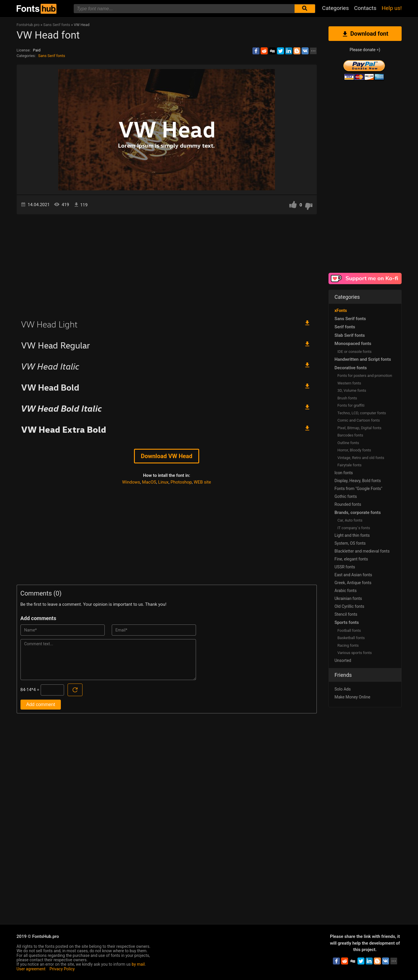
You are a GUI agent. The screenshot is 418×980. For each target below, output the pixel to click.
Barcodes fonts (350, 435)
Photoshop (181, 482)
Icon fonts (344, 473)
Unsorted (343, 660)
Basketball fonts (351, 638)
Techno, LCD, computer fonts (362, 413)
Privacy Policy (62, 969)
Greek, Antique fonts (353, 583)
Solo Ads (343, 689)
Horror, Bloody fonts (354, 450)
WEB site (202, 482)
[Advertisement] (167, 264)
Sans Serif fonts (51, 56)
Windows (131, 482)
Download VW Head (166, 456)
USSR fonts (345, 567)
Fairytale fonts (350, 465)
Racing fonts (348, 645)
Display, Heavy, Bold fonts (358, 481)
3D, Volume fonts (352, 390)
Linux (164, 482)
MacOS (149, 482)
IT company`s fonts (354, 528)
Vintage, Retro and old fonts (361, 458)
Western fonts (349, 383)
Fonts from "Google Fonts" (359, 489)
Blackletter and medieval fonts (362, 551)
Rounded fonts (348, 504)
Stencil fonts (346, 614)
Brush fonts (347, 398)
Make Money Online (352, 697)
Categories (335, 8)
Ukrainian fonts (348, 598)
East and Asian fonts (354, 575)
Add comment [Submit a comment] (41, 704)
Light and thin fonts (352, 535)
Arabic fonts (346, 591)
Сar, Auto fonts (350, 520)
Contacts (365, 8)
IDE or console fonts (355, 352)
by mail (138, 964)
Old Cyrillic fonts (350, 606)
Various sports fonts (355, 653)
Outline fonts (348, 443)
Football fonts (349, 630)
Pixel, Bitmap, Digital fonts (360, 428)
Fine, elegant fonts (351, 559)
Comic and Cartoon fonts (359, 420)
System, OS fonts (350, 543)
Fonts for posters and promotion (365, 376)
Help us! (392, 8)
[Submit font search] (305, 9)
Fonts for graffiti (351, 405)
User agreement (31, 969)
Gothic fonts (346, 496)
